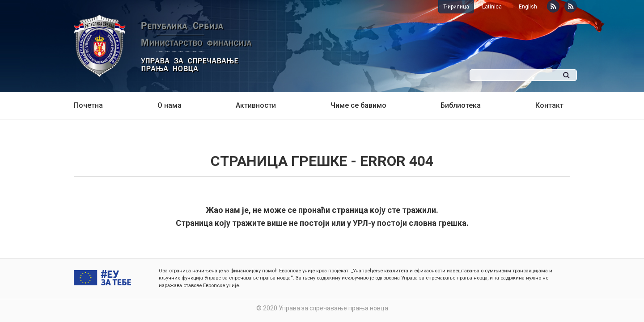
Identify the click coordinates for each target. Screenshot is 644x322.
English (528, 7)
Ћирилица (456, 7)
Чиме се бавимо (358, 105)
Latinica (492, 7)
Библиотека (461, 105)
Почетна (88, 105)
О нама (169, 105)
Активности (256, 105)
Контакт (549, 105)
